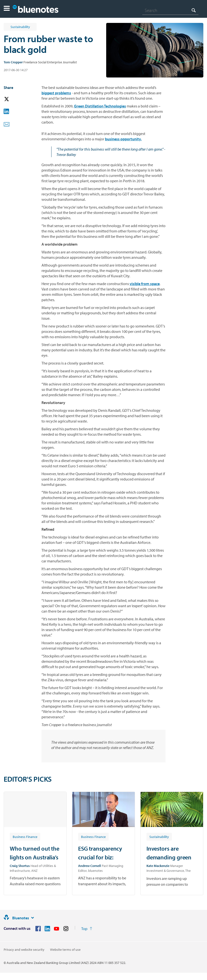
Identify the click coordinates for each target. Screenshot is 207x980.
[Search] (170, 10)
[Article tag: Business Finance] (25, 836)
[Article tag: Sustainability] (159, 836)
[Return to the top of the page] (87, 929)
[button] (7, 9)
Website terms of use (65, 950)
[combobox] (170, 10)
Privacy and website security (24, 950)
